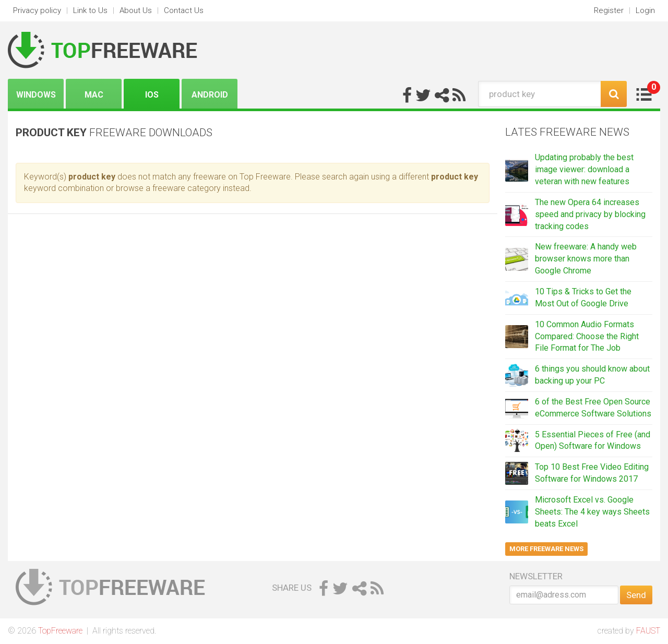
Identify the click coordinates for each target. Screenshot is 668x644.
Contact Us (184, 10)
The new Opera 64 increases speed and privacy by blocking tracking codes (590, 214)
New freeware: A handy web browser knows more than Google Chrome (586, 259)
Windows (36, 95)
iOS (152, 95)
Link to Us (90, 10)
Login (645, 10)
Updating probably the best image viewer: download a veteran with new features (584, 169)
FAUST (648, 631)
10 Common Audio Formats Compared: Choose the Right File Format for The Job (587, 336)
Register (609, 10)
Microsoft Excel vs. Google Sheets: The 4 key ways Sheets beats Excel (592, 512)
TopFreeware (60, 631)
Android (210, 95)
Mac (94, 95)
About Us (136, 10)
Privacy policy (37, 10)
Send (636, 595)
